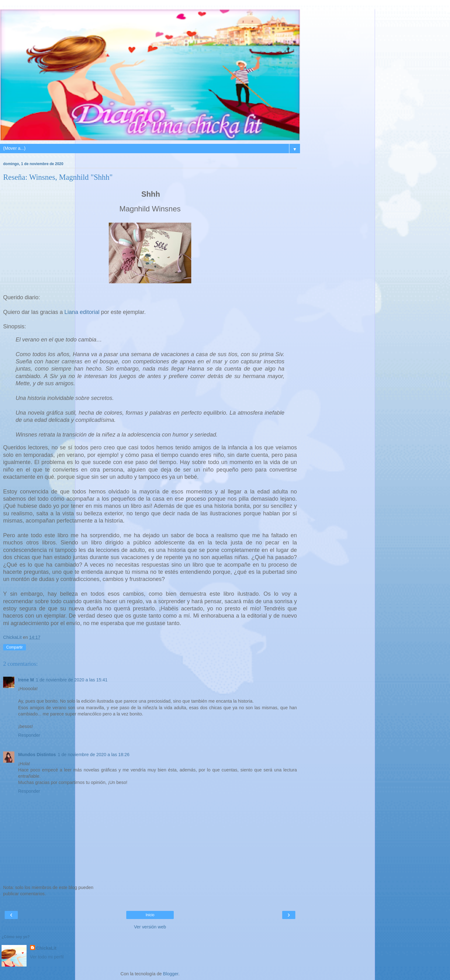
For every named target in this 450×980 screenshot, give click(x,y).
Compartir (15, 647)
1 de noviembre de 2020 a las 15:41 (72, 680)
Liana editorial (82, 312)
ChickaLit (46, 948)
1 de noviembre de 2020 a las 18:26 (94, 755)
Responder (29, 735)
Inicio (150, 915)
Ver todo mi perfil (47, 957)
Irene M (26, 680)
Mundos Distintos (37, 755)
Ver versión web (150, 927)
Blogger (171, 974)
